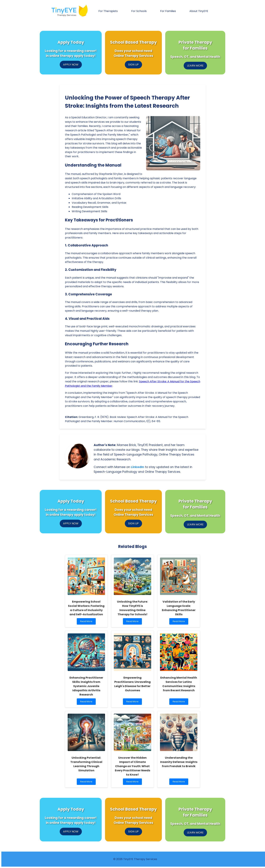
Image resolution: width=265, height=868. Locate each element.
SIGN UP (133, 65)
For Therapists (108, 11)
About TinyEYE (199, 11)
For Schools (139, 11)
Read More (87, 622)
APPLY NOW (71, 65)
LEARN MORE (195, 66)
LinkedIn (137, 467)
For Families (168, 11)
